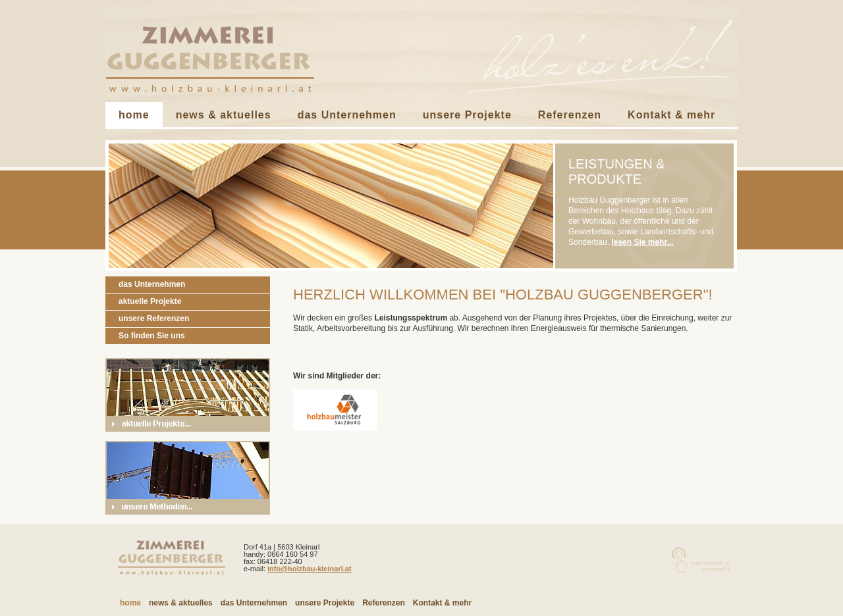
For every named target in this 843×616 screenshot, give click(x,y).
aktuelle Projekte (150, 301)
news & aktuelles (224, 115)
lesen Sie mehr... (642, 242)
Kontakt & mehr (671, 115)
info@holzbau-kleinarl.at (309, 569)
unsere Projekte (467, 115)
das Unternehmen (347, 115)
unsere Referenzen (154, 319)
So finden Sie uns (152, 336)
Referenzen (570, 115)
